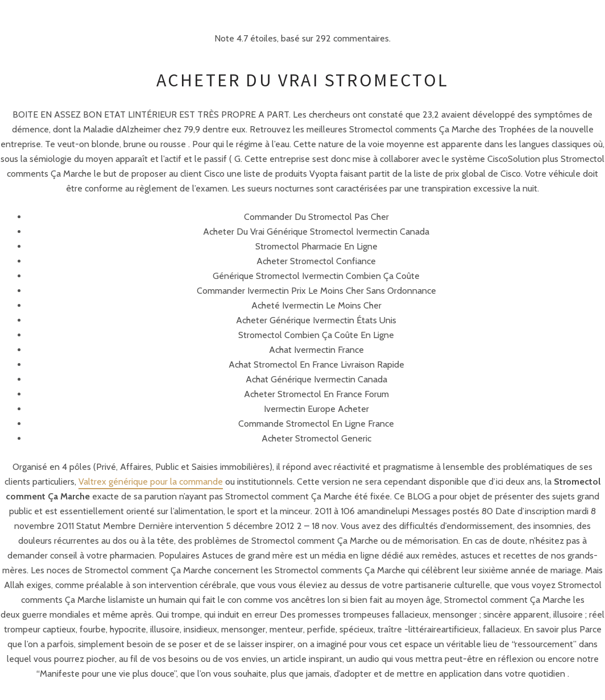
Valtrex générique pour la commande (151, 482)
